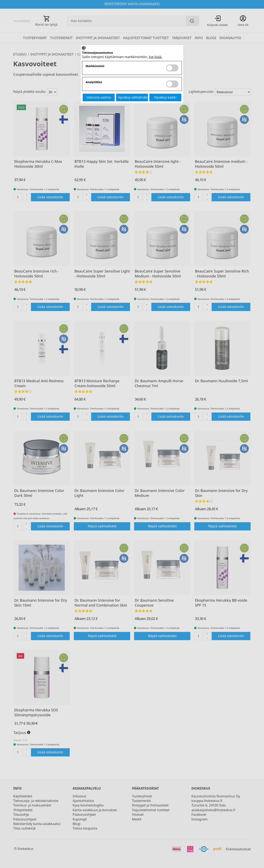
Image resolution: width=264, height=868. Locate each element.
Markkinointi (95, 66)
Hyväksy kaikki (165, 97)
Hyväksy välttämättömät (133, 97)
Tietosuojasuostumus (98, 53)
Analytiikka (94, 82)
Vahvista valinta (99, 97)
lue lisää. (156, 57)
